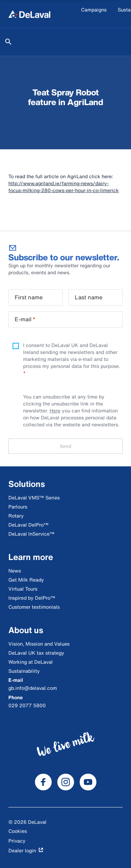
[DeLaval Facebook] (43, 782)
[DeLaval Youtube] (88, 782)
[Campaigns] (94, 14)
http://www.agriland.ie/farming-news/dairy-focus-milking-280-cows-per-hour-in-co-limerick (64, 187)
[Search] (8, 42)
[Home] (29, 14)
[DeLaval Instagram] (66, 782)
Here (55, 411)
